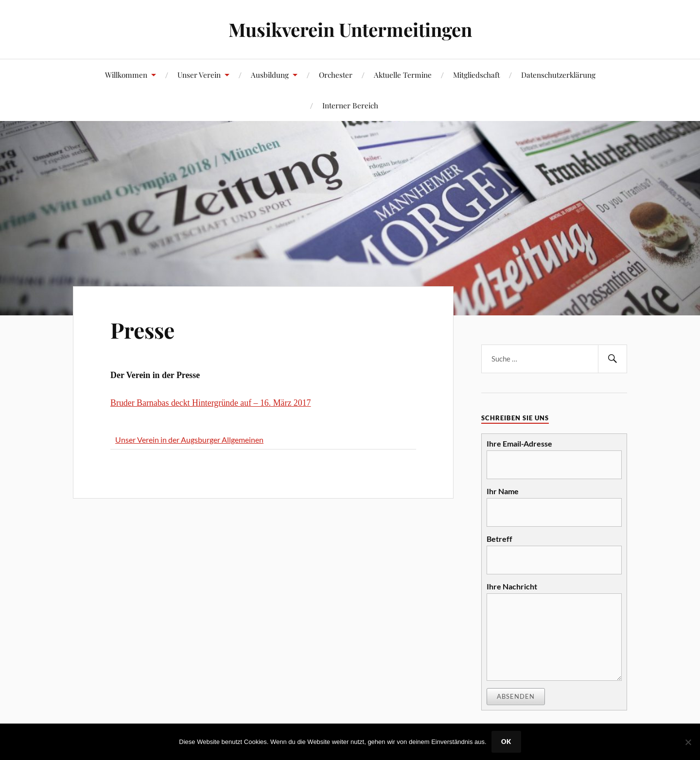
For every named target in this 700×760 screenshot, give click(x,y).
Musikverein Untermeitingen (350, 29)
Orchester (336, 75)
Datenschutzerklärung (558, 75)
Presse (142, 330)
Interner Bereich (350, 105)
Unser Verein (199, 75)
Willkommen (126, 75)
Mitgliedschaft (476, 75)
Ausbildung (270, 75)
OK (506, 742)
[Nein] (688, 742)
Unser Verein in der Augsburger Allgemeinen (189, 440)
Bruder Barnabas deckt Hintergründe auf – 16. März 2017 (210, 403)
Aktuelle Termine (403, 75)
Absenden (516, 696)
